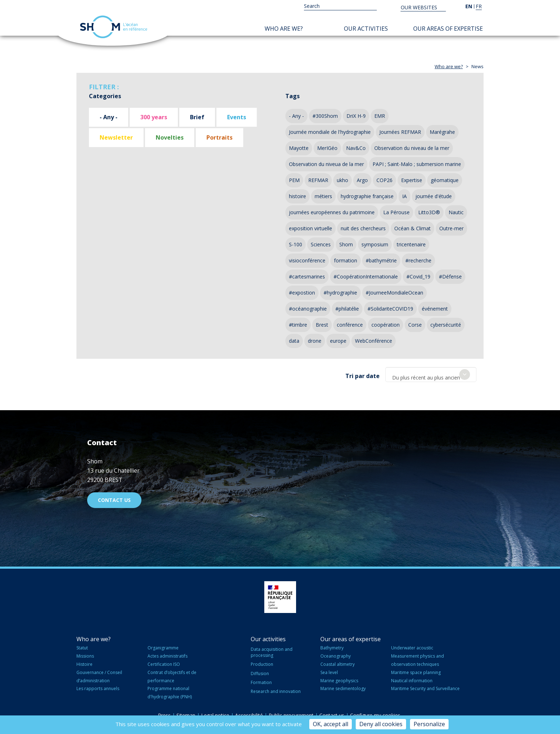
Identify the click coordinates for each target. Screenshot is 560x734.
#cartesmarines (307, 276)
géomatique (445, 180)
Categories (105, 96)
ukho (342, 180)
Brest (322, 325)
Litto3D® (429, 212)
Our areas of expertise (448, 29)
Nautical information (412, 679)
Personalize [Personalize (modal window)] (429, 724)
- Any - (109, 117)
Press (164, 713)
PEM (294, 180)
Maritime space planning (416, 671)
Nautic (456, 212)
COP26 (384, 180)
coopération (386, 325)
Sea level (329, 671)
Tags (292, 96)
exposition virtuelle (311, 228)
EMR (380, 116)
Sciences (321, 244)
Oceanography (336, 654)
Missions (85, 654)
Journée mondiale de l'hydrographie (330, 132)
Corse (415, 325)
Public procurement (291, 713)
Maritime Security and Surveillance (425, 687)
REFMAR (318, 180)
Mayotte (299, 148)
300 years (154, 117)
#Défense (450, 276)
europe (338, 341)
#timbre (298, 325)
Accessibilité (249, 713)
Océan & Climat (412, 228)
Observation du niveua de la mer (326, 164)
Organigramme (163, 646)
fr (479, 6)
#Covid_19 (418, 276)
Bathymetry (332, 646)
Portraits (219, 137)
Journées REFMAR (400, 132)
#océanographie (308, 309)
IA (404, 196)
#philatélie (347, 309)
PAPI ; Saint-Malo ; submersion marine (417, 164)
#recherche (418, 260)
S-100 (296, 244)
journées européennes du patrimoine (332, 212)
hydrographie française (367, 196)
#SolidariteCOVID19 (390, 309)
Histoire (84, 662)
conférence (350, 325)
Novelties (170, 137)
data (294, 341)
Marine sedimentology (343, 687)
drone (315, 341)
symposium (375, 244)
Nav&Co (356, 148)
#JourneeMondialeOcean (394, 293)
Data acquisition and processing (272, 651)
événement (435, 309)
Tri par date (362, 374)
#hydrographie (340, 293)
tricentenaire (411, 244)
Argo (362, 180)
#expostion (302, 293)
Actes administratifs (167, 654)
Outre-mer (451, 228)
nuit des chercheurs (363, 228)
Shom (346, 244)
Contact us (114, 498)
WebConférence (374, 341)
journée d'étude (434, 196)
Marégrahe (442, 132)
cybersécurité (446, 325)
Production (262, 663)
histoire (297, 196)
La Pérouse (396, 212)
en (469, 6)
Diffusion (260, 672)
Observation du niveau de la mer (412, 148)
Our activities (366, 29)
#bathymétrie (381, 260)
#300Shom (325, 116)
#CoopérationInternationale (366, 276)
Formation (261, 681)
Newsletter (116, 137)
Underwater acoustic (412, 646)
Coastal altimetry (337, 662)
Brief (197, 117)
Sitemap (186, 713)
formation (346, 260)
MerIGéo (327, 148)
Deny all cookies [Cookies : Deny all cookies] (381, 724)
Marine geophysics (339, 679)
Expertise (412, 180)
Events (237, 117)
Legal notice (215, 713)
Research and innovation (276, 690)
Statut (82, 646)
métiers (323, 196)
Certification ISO (164, 662)
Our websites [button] (420, 7)
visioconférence (307, 260)
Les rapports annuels (98, 687)
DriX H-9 (356, 116)
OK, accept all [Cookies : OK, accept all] (331, 724)
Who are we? (284, 29)
